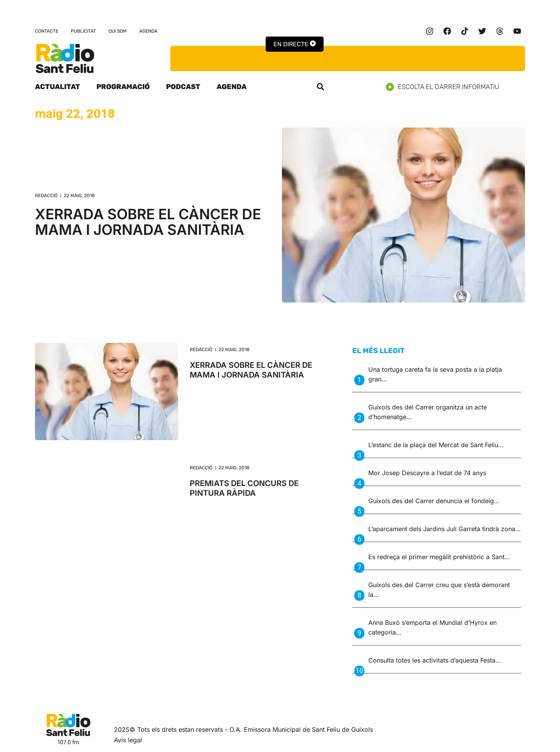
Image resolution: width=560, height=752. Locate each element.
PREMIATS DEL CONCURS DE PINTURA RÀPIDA (244, 488)
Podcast (183, 87)
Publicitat (83, 31)
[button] (320, 87)
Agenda (148, 31)
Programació (123, 87)
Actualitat (58, 87)
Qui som (118, 31)
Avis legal (128, 740)
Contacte (47, 31)
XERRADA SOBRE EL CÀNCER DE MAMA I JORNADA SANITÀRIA (148, 222)
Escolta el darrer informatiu (445, 87)
